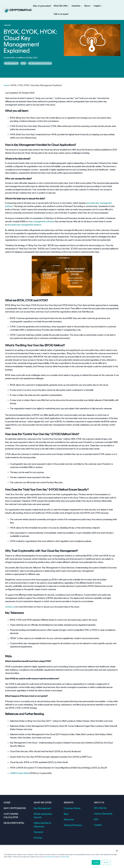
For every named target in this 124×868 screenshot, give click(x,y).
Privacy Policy (50, 857)
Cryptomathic (10, 58)
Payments (38, 824)
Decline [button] (106, 862)
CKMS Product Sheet (19, 773)
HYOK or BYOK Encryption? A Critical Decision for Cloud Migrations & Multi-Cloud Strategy (50, 768)
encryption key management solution (56, 425)
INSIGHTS (68, 803)
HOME (7, 803)
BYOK (23, 63)
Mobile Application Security (46, 813)
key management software (42, 221)
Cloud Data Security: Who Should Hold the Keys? (32, 751)
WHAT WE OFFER (42, 803)
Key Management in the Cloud (40, 63)
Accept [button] (96, 862)
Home (6, 85)
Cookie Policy (65, 857)
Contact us (10, 607)
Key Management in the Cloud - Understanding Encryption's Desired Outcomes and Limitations (52, 743)
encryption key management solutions (24, 225)
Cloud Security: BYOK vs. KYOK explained (29, 762)
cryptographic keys (81, 101)
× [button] (118, 851)
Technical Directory (72, 824)
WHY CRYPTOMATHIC (14, 808)
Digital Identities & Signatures (46, 819)
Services (38, 830)
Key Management (11, 63)
